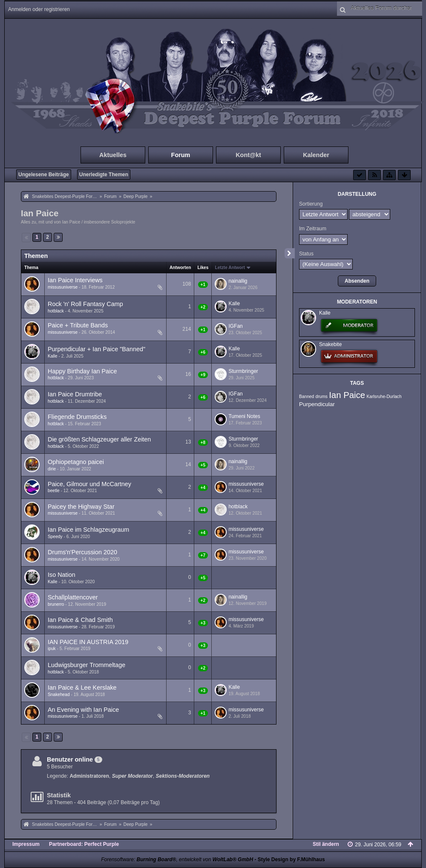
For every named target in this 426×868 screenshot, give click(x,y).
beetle (54, 491)
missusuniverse (63, 287)
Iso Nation (62, 575)
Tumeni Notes (244, 416)
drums (321, 397)
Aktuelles (113, 155)
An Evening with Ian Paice (83, 710)
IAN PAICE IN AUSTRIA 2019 (88, 642)
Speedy (55, 537)
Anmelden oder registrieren (39, 9)
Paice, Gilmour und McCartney (89, 484)
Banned (307, 397)
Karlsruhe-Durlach (384, 397)
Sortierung (311, 204)
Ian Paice (40, 213)
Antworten (180, 268)
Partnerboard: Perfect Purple (84, 844)
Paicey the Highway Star (81, 507)
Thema (31, 268)
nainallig (238, 281)
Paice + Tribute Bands (78, 325)
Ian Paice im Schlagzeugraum (88, 530)
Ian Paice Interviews (75, 280)
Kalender (316, 155)
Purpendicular (317, 404)
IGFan (235, 326)
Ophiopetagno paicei (76, 462)
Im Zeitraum (313, 229)
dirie (52, 469)
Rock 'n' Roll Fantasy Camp (85, 304)
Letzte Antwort (230, 268)
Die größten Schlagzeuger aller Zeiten (99, 439)
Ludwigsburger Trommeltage (86, 665)
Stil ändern (326, 844)
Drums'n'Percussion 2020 (82, 552)
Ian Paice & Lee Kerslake (82, 688)
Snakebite (330, 344)
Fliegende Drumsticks (77, 417)
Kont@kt (248, 155)
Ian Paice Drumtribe (75, 394)
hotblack (56, 311)
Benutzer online (70, 759)
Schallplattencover (73, 597)
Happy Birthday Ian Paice (82, 371)
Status (306, 254)
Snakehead (59, 695)
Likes (203, 268)
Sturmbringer (243, 371)
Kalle (234, 304)
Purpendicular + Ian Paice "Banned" (96, 349)
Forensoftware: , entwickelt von (177, 859)
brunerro (56, 604)
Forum (181, 155)
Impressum (26, 844)
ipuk (52, 649)
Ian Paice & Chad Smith (80, 620)
